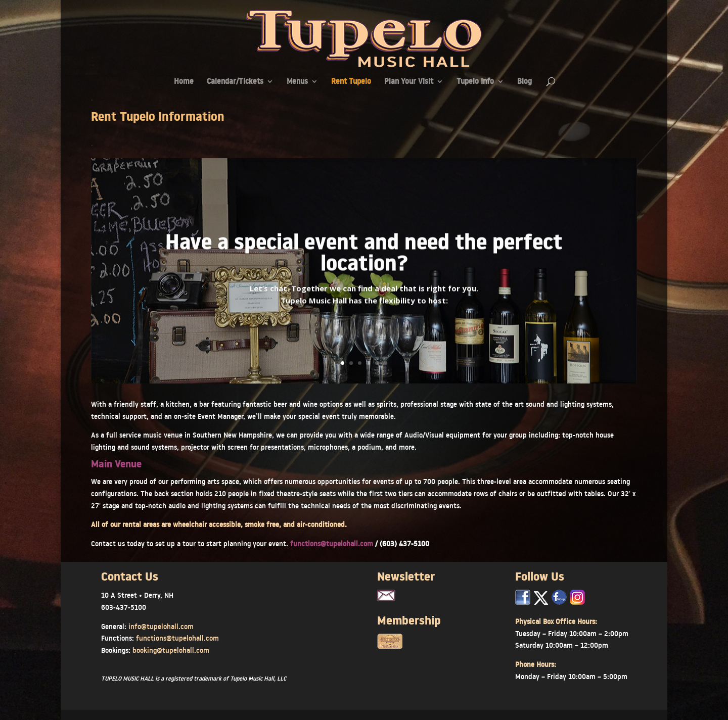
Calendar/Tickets (235, 82)
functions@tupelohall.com (333, 544)
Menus (297, 82)
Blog (525, 82)
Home (184, 82)
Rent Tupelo (351, 82)
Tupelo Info (475, 82)
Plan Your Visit (409, 82)
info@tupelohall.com (161, 627)
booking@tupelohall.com (171, 650)
